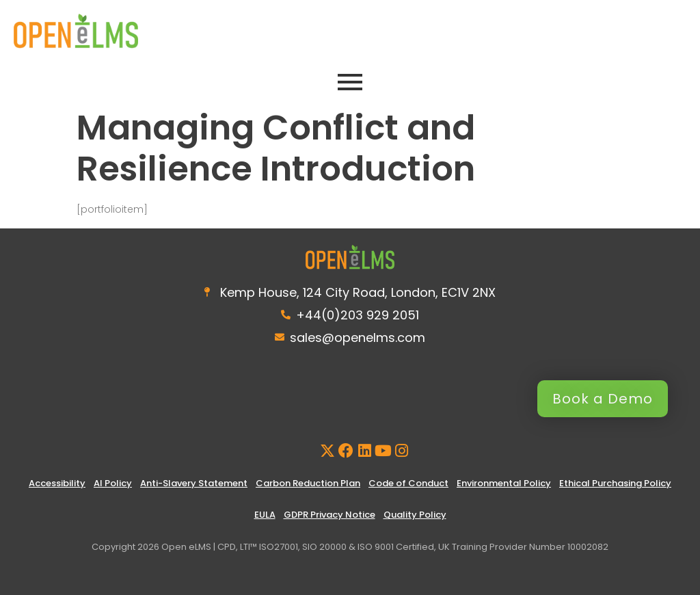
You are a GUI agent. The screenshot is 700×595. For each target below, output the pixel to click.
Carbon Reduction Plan (308, 483)
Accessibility (57, 483)
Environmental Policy (504, 483)
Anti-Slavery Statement (194, 483)
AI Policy (113, 483)
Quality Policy (415, 515)
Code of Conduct (408, 483)
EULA (265, 515)
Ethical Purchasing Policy (615, 483)
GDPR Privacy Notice (329, 515)
